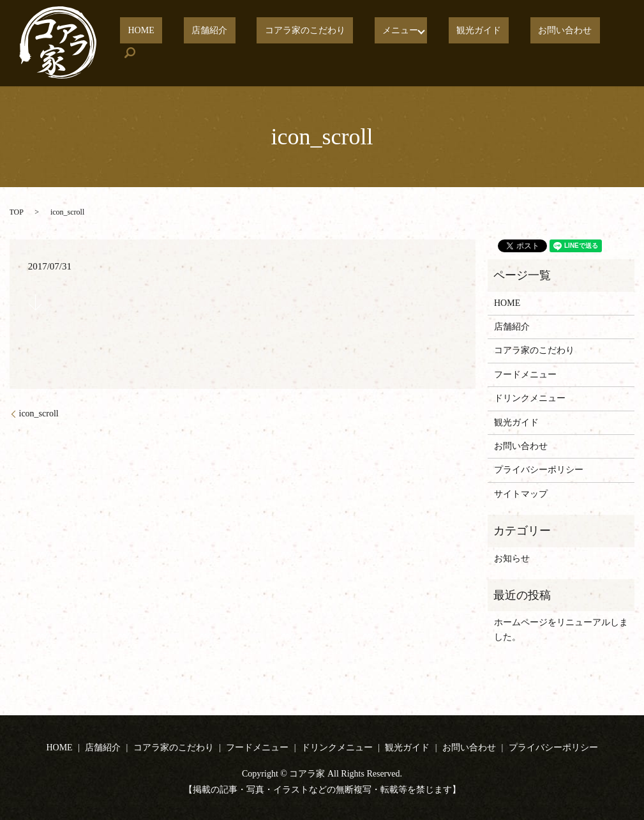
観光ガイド (476, 43)
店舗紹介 (246, 43)
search (604, 43)
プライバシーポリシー (539, 470)
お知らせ (512, 558)
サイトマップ (521, 494)
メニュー (405, 43)
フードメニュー (525, 375)
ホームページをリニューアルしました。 (561, 629)
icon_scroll (39, 414)
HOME (194, 43)
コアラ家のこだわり (326, 43)
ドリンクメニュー (530, 398)
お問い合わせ (546, 43)
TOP (17, 212)
